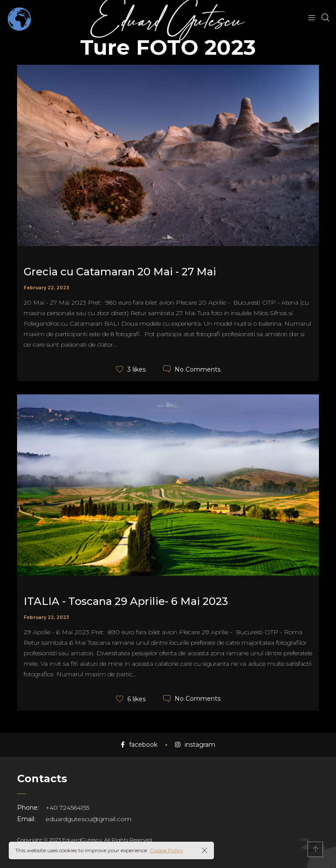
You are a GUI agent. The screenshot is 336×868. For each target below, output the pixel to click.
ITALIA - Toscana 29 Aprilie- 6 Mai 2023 (126, 601)
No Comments (198, 369)
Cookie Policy (166, 850)
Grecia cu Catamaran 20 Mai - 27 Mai (120, 272)
